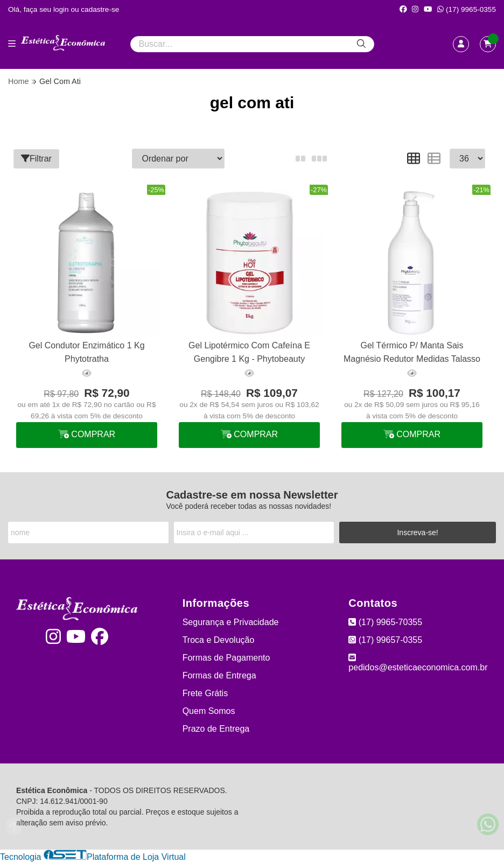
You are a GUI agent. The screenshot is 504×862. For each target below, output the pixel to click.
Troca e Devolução (219, 640)
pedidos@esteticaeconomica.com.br (418, 663)
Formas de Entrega (219, 675)
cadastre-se (100, 9)
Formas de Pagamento (226, 658)
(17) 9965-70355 (385, 622)
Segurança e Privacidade (231, 622)
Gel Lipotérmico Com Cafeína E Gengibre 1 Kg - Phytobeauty (249, 352)
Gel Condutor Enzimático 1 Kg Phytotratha (86, 352)
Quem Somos (209, 711)
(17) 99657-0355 (385, 640)
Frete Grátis (205, 693)
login (62, 9)
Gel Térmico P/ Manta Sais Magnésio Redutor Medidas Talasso (412, 352)
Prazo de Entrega (216, 729)
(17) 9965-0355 (467, 9)
